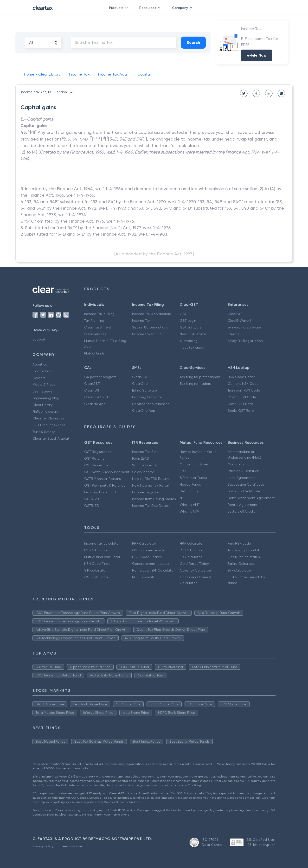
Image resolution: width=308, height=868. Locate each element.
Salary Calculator (241, 564)
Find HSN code (239, 543)
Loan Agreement (241, 478)
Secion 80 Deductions (150, 327)
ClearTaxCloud (96, 397)
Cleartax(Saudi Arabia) (51, 438)
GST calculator (96, 577)
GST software (191, 327)
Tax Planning (94, 321)
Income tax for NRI (147, 334)
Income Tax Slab (145, 452)
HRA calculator (192, 543)
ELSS (184, 471)
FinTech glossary (45, 411)
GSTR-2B (92, 499)
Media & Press (44, 385)
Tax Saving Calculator (245, 550)
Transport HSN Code (244, 390)
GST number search (148, 550)
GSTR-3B (92, 506)
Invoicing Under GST (100, 492)
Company (183, 8)
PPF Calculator (144, 543)
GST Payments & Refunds (105, 485)
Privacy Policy (43, 846)
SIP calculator (95, 570)
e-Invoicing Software (244, 327)
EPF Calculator (239, 570)
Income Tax (141, 321)
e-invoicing (189, 341)
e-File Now (257, 55)
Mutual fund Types (194, 464)
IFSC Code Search (147, 557)
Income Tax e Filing (99, 314)
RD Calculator (191, 550)
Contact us (42, 371)
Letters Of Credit (241, 511)
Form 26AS (141, 458)
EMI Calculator (96, 550)
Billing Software (144, 390)
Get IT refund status (244, 557)
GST (183, 314)
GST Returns (94, 458)
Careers (39, 378)
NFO (183, 498)
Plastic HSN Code (242, 397)
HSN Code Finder (241, 377)
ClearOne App (144, 411)
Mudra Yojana (239, 464)
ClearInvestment (98, 327)
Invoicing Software (147, 397)
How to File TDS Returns (151, 479)
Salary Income (144, 472)
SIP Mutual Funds (193, 478)
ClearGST (235, 314)
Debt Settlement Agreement (251, 498)
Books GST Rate (241, 411)
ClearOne (140, 384)
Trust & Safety (44, 432)
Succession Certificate (246, 484)
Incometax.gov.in (146, 492)
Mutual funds (94, 353)
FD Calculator (191, 557)
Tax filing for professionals (200, 377)
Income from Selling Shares (154, 499)
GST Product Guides (49, 425)
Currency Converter (195, 570)
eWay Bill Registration (245, 341)
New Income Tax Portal (150, 485)
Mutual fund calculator (102, 557)
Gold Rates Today (194, 564)
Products (119, 8)
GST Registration (98, 452)
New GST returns (193, 334)
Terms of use (72, 846)
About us (40, 364)
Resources (151, 8)
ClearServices (95, 334)
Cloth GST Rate (240, 404)
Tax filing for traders (195, 384)
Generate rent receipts (151, 564)
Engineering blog (46, 398)
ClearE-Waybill (239, 321)
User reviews (42, 391)
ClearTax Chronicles (48, 418)
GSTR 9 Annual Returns (103, 479)
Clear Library (42, 405)
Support (39, 339)
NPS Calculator (144, 577)
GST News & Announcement (107, 472)
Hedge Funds (190, 484)
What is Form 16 (145, 465)
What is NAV (189, 511)
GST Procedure (96, 465)
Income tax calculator (102, 543)
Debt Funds (189, 491)
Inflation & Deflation (243, 471)
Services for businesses (151, 404)
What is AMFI (190, 505)
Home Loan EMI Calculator (153, 570)
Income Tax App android (152, 314)
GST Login (188, 321)
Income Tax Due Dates (150, 506)
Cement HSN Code (243, 384)
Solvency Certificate (244, 491)
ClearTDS (235, 334)
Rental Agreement (243, 505)
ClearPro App (95, 404)
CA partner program (100, 377)
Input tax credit (192, 347)
